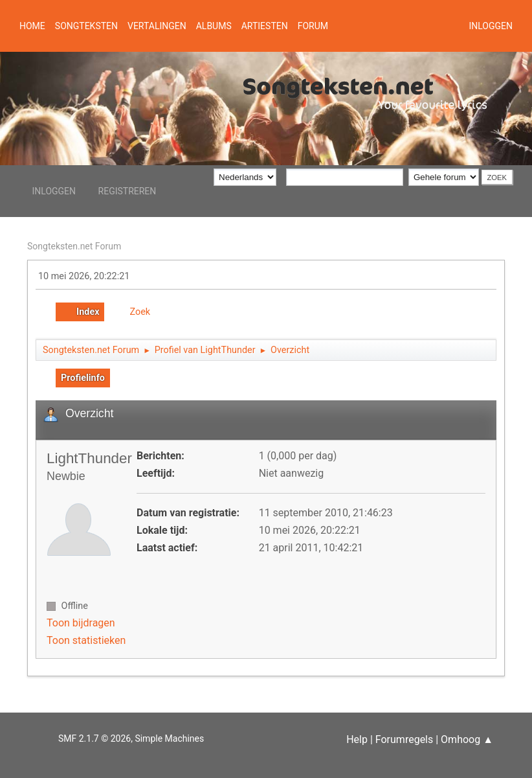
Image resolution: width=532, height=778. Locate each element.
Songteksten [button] (86, 26)
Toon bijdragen (81, 623)
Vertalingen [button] (157, 26)
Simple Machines (169, 738)
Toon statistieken (86, 640)
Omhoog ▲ (467, 739)
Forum (313, 26)
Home (32, 26)
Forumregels (404, 739)
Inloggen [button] (491, 26)
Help (357, 739)
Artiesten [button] (265, 26)
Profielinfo (83, 378)
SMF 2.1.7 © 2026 (94, 738)
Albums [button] (214, 26)
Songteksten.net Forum (74, 246)
